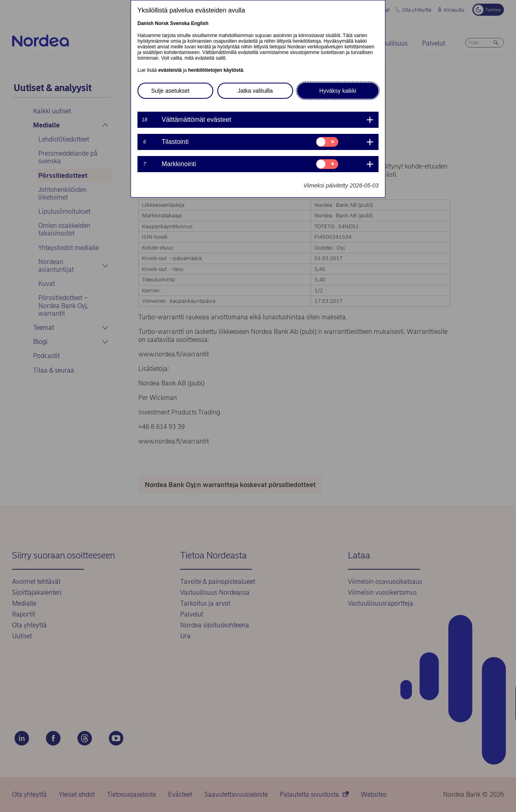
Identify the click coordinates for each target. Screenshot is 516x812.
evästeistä (170, 70)
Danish (146, 23)
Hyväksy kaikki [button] (338, 91)
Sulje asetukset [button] (170, 91)
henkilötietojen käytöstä (215, 70)
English (200, 23)
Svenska (180, 23)
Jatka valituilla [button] (255, 91)
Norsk (162, 23)
